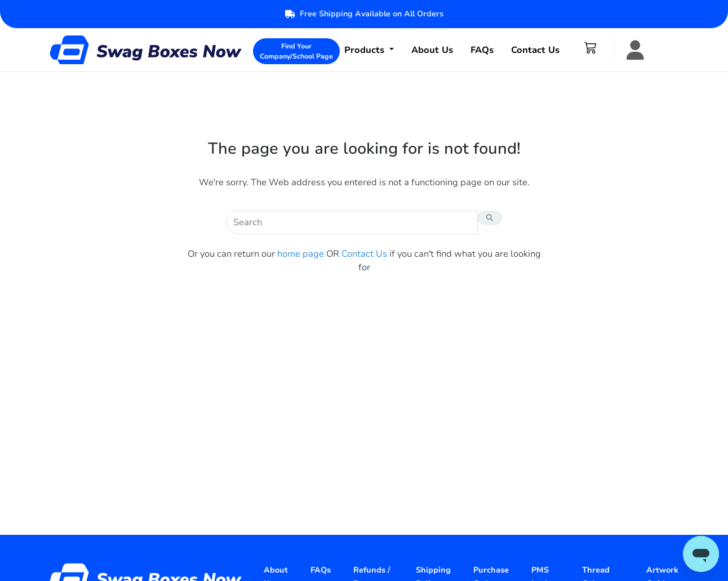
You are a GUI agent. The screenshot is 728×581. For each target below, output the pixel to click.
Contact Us (535, 50)
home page (301, 254)
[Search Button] (490, 218)
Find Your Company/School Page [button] (296, 51)
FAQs (482, 50)
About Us (432, 50)
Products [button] (366, 50)
